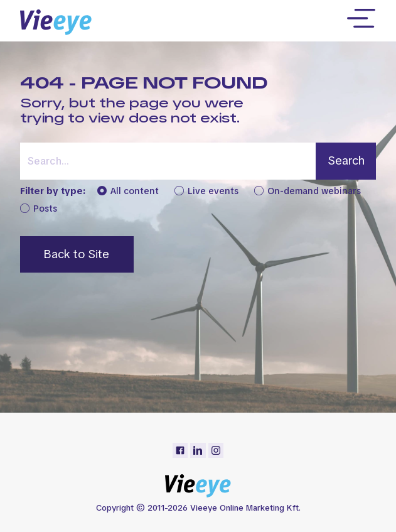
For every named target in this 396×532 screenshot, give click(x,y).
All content (128, 191)
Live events (206, 191)
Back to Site (77, 254)
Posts (39, 209)
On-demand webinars (308, 191)
